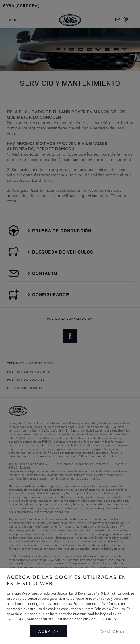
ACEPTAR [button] (49, 631)
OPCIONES (113, 631)
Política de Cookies (110, 608)
